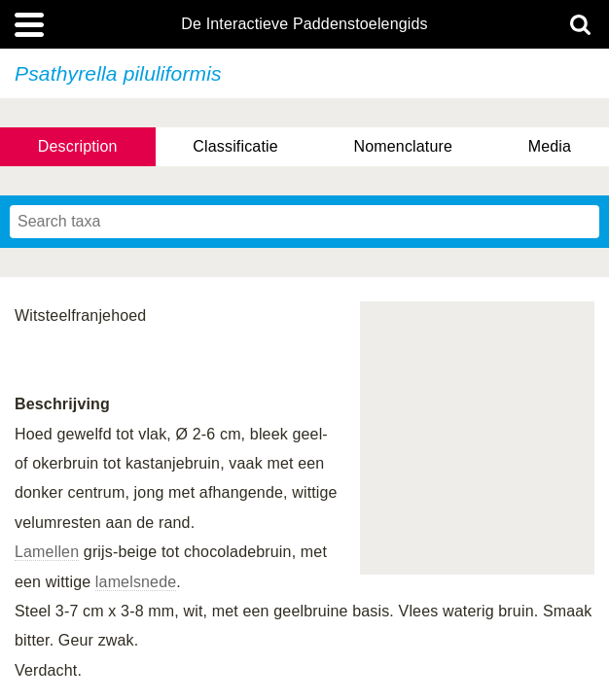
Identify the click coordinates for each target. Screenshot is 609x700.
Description (78, 146)
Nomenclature (404, 146)
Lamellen (47, 552)
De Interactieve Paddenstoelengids (304, 24)
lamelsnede (136, 582)
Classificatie (235, 146)
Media (550, 146)
